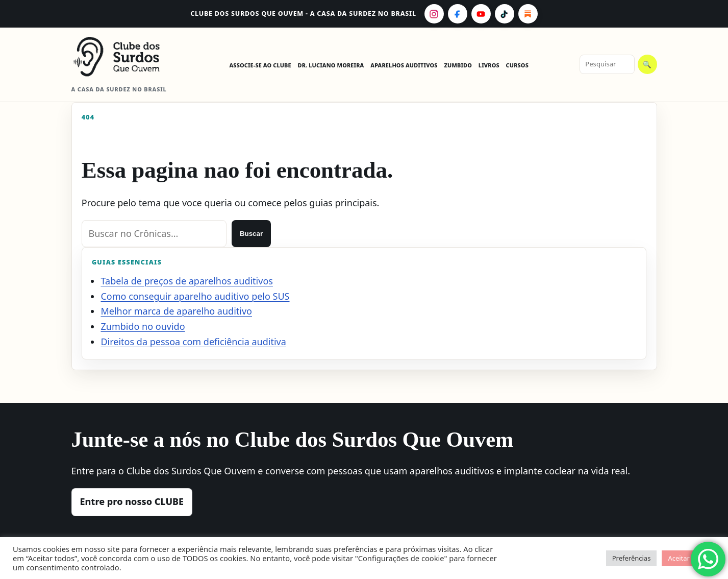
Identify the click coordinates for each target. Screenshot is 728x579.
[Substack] (528, 14)
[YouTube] (481, 14)
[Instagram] (434, 14)
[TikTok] (505, 14)
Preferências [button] (632, 558)
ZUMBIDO (458, 65)
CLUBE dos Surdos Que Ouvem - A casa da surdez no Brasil (303, 14)
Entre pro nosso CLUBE (132, 501)
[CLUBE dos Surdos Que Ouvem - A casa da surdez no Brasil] (125, 57)
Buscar (251, 234)
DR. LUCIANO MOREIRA (331, 65)
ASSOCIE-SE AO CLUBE (260, 65)
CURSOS (517, 65)
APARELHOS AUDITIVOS (404, 65)
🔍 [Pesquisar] (647, 65)
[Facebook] (458, 14)
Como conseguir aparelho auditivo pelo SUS (195, 296)
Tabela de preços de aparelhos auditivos (186, 281)
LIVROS (489, 65)
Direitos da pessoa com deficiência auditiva (193, 342)
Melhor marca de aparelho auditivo (176, 311)
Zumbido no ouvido (143, 326)
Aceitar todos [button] (688, 558)
